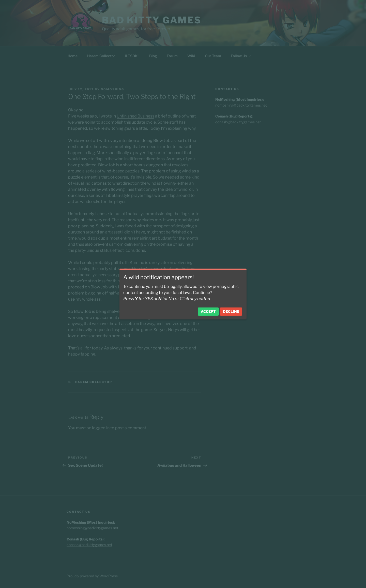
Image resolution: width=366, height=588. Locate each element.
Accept (208, 311)
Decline (231, 311)
